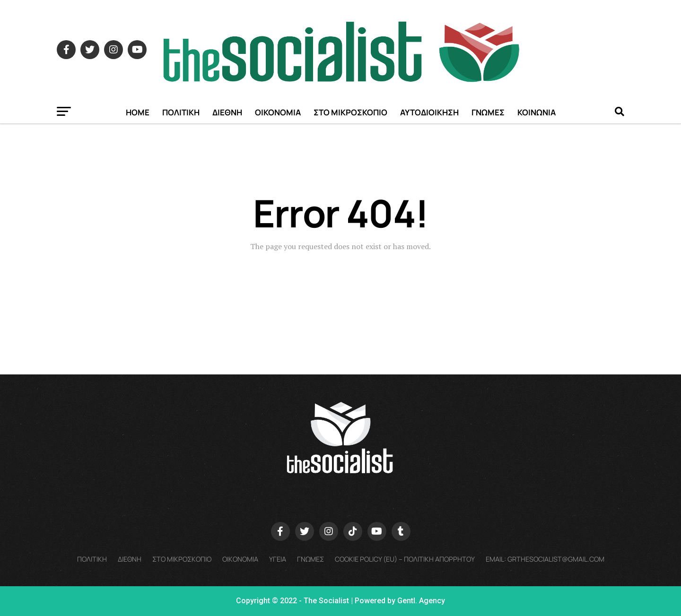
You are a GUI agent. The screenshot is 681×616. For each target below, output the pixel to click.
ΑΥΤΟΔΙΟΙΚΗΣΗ (429, 112)
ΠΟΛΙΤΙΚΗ (181, 112)
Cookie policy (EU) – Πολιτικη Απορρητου (405, 559)
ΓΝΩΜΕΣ (488, 112)
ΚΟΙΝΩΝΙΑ (537, 112)
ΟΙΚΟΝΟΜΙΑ (278, 112)
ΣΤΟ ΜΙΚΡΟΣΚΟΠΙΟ (350, 112)
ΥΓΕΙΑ (278, 559)
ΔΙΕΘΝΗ (227, 112)
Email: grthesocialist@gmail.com (545, 559)
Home (138, 112)
